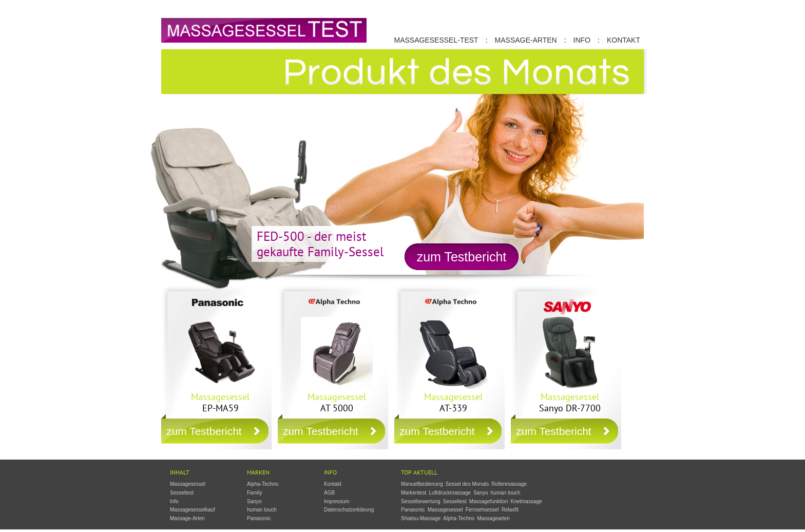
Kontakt (624, 40)
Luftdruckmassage (450, 493)
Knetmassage (526, 501)
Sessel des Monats (467, 484)
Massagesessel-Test (436, 40)
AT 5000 (337, 403)
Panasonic (259, 518)
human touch (262, 510)
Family (254, 493)
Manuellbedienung (422, 484)
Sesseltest (182, 493)
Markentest (414, 493)
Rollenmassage (509, 484)
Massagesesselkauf (193, 510)
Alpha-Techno (263, 484)
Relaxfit (510, 510)
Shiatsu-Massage (421, 518)
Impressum (337, 501)
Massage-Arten (526, 40)
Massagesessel (188, 484)
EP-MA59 (220, 403)
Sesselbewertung (421, 501)
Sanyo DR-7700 (570, 403)
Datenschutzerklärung (349, 510)
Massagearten (493, 518)
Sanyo (254, 501)
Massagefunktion (489, 501)
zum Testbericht (462, 257)
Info (582, 40)
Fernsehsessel (482, 510)
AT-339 (453, 403)
